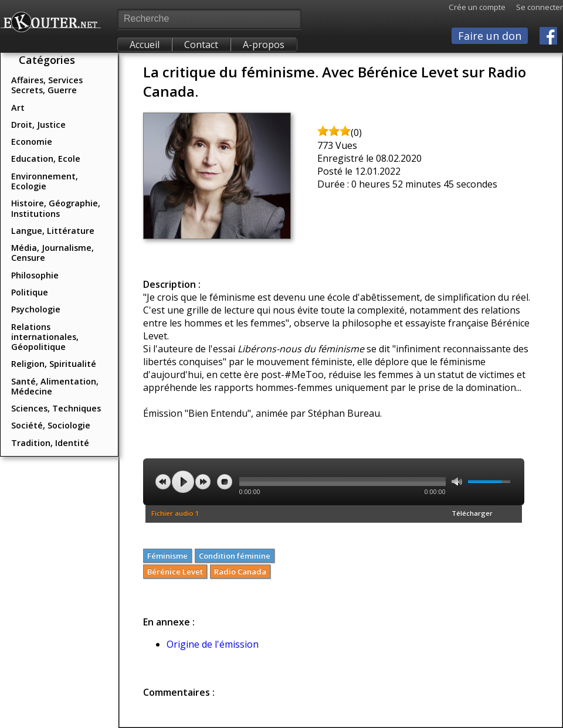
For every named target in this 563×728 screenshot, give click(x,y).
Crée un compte (477, 7)
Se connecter (534, 7)
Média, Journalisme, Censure (52, 253)
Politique (30, 292)
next (203, 482)
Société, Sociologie (51, 425)
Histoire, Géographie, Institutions (56, 208)
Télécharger (472, 513)
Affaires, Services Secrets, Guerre (47, 85)
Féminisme (167, 556)
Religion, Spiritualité (54, 364)
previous (163, 482)
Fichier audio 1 (175, 513)
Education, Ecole (46, 159)
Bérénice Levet (175, 571)
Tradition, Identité (50, 443)
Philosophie (35, 275)
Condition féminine (235, 556)
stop (225, 482)
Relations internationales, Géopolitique (45, 337)
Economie (32, 142)
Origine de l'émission (213, 644)
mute (457, 482)
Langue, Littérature (53, 231)
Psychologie (36, 309)
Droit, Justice (38, 125)
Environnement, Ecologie (45, 181)
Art (18, 108)
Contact (201, 45)
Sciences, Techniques (56, 408)
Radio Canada (240, 571)
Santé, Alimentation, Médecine (55, 386)
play (183, 482)
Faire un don (490, 36)
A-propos (264, 45)
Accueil (145, 45)
